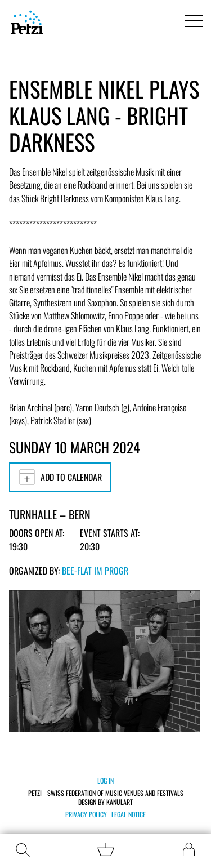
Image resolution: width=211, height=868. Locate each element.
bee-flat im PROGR (95, 571)
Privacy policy (86, 814)
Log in (105, 780)
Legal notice (129, 814)
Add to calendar (60, 477)
